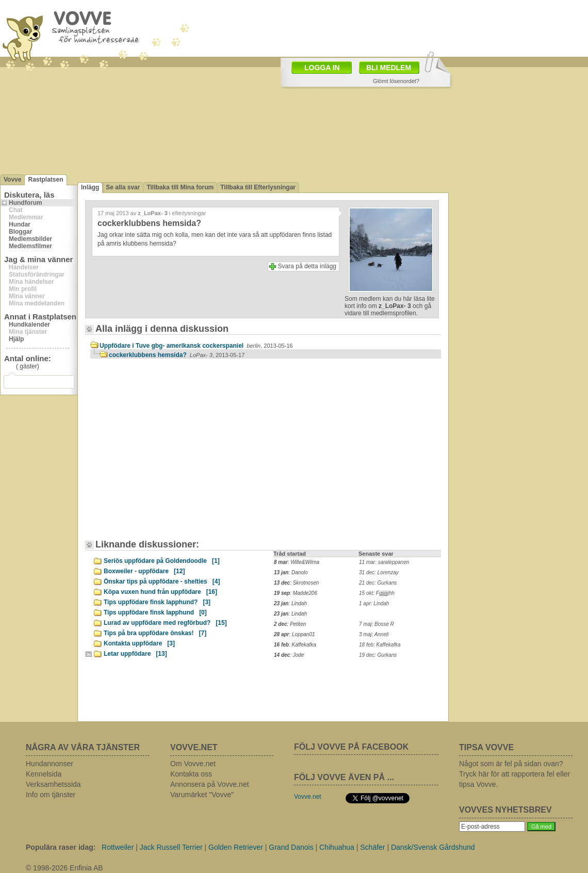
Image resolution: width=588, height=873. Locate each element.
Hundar (20, 224)
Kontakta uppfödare (139, 643)
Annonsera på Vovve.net (210, 784)
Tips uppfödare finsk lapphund (155, 612)
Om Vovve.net (193, 764)
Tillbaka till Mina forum (180, 187)
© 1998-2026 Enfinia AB (64, 868)
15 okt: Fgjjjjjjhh (377, 593)
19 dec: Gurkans (378, 655)
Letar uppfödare (135, 654)
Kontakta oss (191, 774)
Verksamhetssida (53, 784)
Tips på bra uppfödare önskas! (155, 633)
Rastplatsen (45, 180)
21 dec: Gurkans (378, 583)
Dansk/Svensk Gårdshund (433, 847)
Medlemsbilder (30, 239)
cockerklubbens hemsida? (177, 355)
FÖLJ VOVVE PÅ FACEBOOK (351, 747)
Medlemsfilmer (30, 246)
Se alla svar (123, 187)
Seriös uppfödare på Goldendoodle (162, 561)
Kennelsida (44, 774)
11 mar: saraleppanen (384, 562)
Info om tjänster (51, 795)
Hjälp (16, 339)
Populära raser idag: (61, 847)
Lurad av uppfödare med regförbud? (165, 623)
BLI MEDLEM (389, 68)
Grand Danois (291, 847)
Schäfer (372, 847)
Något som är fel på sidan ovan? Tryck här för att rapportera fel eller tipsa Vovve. (514, 774)
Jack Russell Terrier (171, 847)
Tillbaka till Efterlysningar (258, 187)
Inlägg (90, 187)
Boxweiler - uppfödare (144, 571)
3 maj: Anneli (374, 634)
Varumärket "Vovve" (202, 795)
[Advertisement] (178, 454)
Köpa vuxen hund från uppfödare (160, 592)
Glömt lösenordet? (396, 81)
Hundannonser (50, 764)
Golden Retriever (236, 847)
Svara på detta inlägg (307, 266)
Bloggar (20, 232)
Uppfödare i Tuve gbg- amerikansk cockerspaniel (196, 346)
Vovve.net (308, 797)
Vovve (12, 180)
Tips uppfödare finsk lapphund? (157, 602)
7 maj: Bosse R (377, 624)
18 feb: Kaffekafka (380, 645)
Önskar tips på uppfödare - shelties (162, 581)
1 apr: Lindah (374, 603)
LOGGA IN (322, 68)
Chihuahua (337, 847)
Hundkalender (29, 325)
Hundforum (26, 203)
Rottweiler (118, 847)
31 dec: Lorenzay (379, 572)
